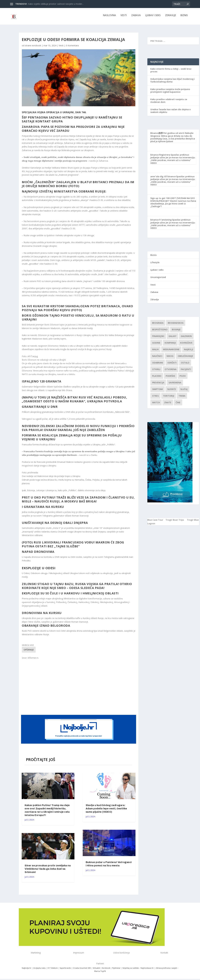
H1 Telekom (53, 970)
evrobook (36, 48)
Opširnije (29, 652)
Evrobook (106, 970)
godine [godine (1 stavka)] (156, 345)
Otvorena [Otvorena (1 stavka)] (171, 371)
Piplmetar (116, 970)
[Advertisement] (79, 689)
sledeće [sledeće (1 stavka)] (172, 391)
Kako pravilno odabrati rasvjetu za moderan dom (169, 103)
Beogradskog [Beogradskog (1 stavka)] (176, 325)
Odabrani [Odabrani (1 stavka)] (158, 365)
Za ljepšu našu (39, 970)
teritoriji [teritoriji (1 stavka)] (169, 398)
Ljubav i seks (153, 18)
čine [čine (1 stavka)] (178, 405)
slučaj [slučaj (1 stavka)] (184, 391)
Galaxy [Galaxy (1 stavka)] (172, 338)
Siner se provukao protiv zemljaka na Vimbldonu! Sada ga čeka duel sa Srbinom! (48, 871)
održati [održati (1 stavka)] (172, 365)
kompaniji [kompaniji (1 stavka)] (170, 345)
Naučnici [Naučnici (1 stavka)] (157, 358)
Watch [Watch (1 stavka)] (156, 405)
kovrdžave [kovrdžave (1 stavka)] (186, 345)
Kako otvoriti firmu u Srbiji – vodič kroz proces (171, 72)
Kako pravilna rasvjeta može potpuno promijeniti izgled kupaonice (170, 92)
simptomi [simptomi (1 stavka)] (158, 391)
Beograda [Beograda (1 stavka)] (158, 325)
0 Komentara (72, 48)
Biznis (184, 18)
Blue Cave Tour (155, 522)
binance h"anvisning (161, 222)
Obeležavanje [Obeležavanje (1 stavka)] (185, 358)
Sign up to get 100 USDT (163, 200)
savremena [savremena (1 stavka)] (175, 385)
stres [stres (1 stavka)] (155, 398)
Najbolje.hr (27, 970)
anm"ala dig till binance (163, 179)
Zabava (136, 18)
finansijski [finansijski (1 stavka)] (158, 338)
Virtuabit (96, 970)
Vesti (124, 18)
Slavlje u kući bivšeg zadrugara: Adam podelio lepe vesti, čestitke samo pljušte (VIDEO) (106, 811)
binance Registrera (160, 157)
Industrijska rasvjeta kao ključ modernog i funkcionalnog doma (173, 82)
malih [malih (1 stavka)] (155, 351)
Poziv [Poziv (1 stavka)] (183, 378)
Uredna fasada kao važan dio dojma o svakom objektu (171, 113)
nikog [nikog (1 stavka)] (170, 358)
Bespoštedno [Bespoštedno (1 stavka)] (160, 332)
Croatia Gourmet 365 (82, 970)
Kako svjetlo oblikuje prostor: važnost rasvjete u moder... (56, 4)
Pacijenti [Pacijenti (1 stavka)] (186, 371)
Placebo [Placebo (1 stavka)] (157, 378)
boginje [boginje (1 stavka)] (176, 332)
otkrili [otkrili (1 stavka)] (156, 371)
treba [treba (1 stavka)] (182, 398)
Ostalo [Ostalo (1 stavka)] (185, 365)
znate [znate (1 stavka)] (168, 405)
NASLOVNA (109, 18)
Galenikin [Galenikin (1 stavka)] (186, 338)
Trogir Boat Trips (175, 522)
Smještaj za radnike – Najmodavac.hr (138, 970)
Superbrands (65, 970)
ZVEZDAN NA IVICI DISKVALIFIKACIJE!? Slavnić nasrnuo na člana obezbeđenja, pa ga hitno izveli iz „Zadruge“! (173, 204)
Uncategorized (158, 279)
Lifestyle (155, 264)
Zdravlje (171, 18)
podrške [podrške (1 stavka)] (170, 378)
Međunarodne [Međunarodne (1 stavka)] (171, 351)
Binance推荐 (157, 135)
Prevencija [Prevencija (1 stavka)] (158, 385)
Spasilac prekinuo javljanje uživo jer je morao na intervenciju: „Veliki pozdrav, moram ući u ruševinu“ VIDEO (173, 161)
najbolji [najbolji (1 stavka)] (188, 351)
